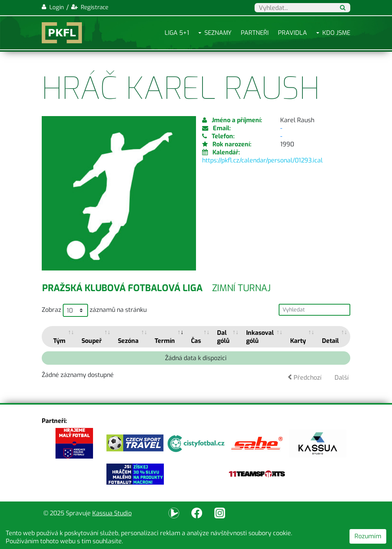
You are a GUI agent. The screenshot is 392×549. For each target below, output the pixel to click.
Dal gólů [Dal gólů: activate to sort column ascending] (223, 337)
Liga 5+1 (177, 33)
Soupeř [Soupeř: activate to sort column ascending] (92, 341)
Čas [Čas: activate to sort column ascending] (196, 341)
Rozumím (368, 536)
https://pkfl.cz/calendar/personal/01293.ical (262, 160)
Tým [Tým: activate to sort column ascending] (59, 341)
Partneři (255, 33)
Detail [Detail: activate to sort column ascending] (330, 341)
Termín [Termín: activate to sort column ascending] (165, 341)
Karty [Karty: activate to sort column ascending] (298, 341)
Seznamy (218, 33)
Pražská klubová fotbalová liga (122, 288)
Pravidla (292, 33)
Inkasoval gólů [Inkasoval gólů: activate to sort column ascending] (260, 337)
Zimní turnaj (241, 288)
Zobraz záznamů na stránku (94, 310)
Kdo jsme (336, 33)
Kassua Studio (112, 513)
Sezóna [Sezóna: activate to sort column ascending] (128, 341)
